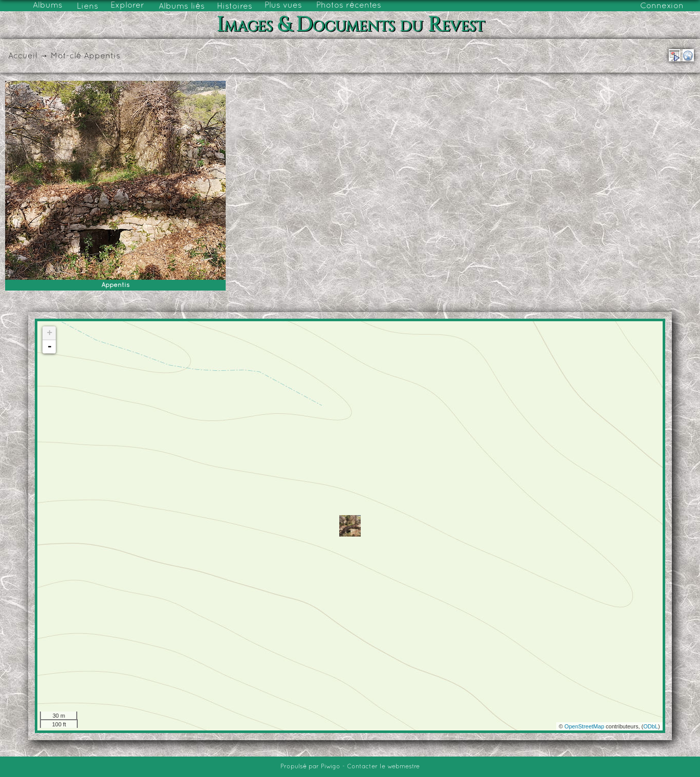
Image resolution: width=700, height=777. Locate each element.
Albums (48, 6)
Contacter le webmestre (383, 767)
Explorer (127, 6)
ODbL (651, 726)
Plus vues (283, 6)
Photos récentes (349, 6)
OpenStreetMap (584, 726)
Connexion (662, 6)
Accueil (23, 56)
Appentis (102, 56)
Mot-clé (66, 56)
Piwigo (331, 767)
